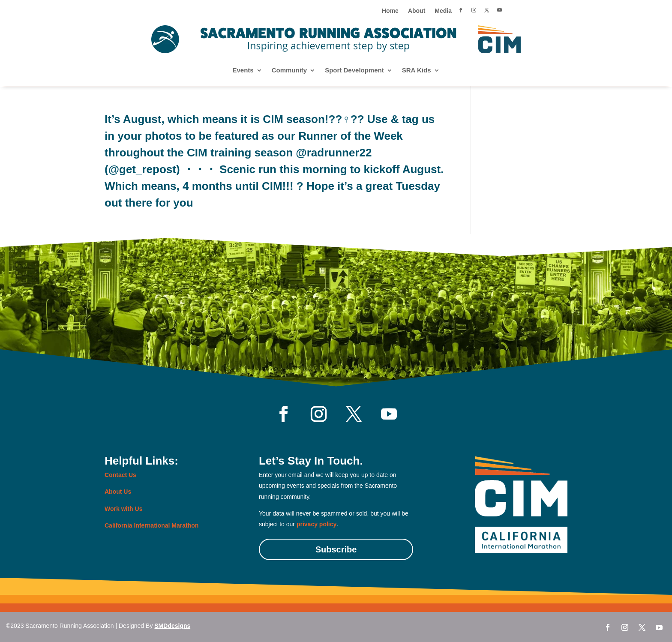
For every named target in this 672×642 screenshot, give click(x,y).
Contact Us (120, 475)
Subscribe (336, 549)
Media (443, 11)
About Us (118, 492)
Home (390, 11)
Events (243, 70)
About (417, 11)
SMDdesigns (172, 626)
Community (289, 70)
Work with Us (123, 509)
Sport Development (354, 70)
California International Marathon (151, 525)
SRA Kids (417, 70)
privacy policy (316, 524)
